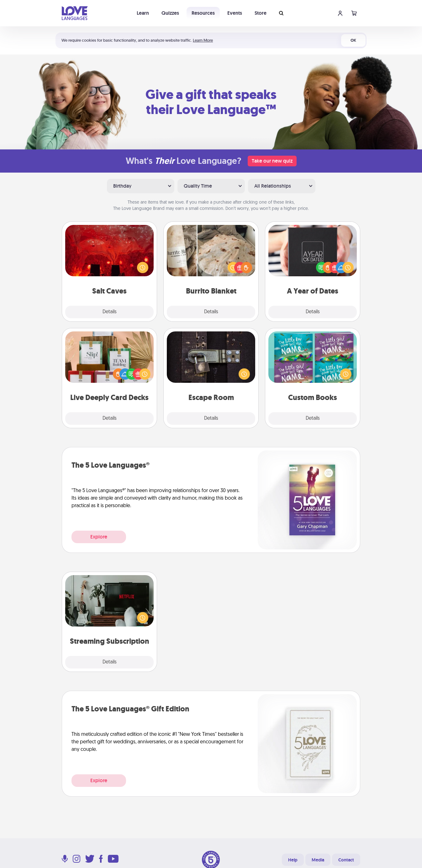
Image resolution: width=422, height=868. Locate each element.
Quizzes (170, 13)
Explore (99, 537)
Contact (346, 860)
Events (235, 13)
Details (110, 312)
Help (293, 860)
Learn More (203, 40)
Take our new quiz (272, 161)
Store (261, 13)
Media (318, 860)
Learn (143, 13)
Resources (203, 13)
